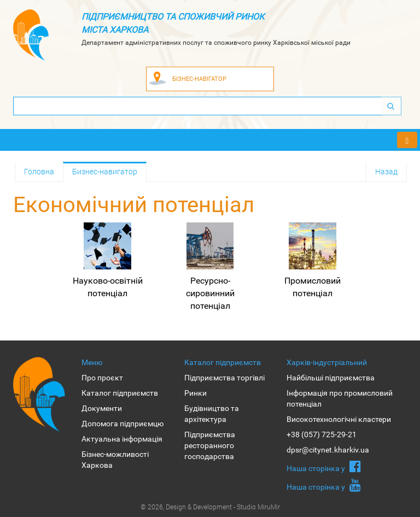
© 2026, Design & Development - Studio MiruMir (210, 507)
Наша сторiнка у (324, 466)
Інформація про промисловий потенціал (340, 398)
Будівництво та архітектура (212, 414)
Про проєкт (102, 378)
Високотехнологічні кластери (339, 419)
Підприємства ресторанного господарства (210, 445)
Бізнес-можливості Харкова (115, 460)
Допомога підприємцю (122, 424)
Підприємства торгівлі (224, 378)
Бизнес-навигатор (105, 171)
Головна (39, 171)
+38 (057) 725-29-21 (322, 434)
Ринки (196, 393)
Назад (386, 171)
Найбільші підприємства (331, 378)
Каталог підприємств (120, 393)
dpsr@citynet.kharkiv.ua (328, 450)
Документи (102, 408)
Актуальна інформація (122, 439)
